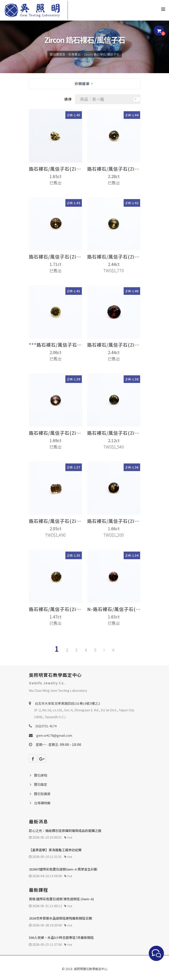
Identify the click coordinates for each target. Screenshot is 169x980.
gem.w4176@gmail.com (54, 735)
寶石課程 (41, 775)
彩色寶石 (74, 54)
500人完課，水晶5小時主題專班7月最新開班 (61, 937)
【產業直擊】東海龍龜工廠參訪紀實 (55, 850)
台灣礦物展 (42, 803)
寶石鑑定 (41, 784)
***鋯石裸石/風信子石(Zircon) (55, 345)
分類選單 (84, 84)
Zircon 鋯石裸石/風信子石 (102, 54)
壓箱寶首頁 (58, 54)
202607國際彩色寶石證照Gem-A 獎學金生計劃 (63, 869)
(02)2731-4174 (46, 726)
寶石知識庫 (42, 794)
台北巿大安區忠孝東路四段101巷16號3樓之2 (67, 703)
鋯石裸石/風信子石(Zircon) (55, 169)
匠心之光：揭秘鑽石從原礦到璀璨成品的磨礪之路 (65, 831)
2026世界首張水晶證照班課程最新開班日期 (60, 918)
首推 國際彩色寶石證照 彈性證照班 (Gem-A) (61, 899)
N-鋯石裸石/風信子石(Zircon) (114, 609)
